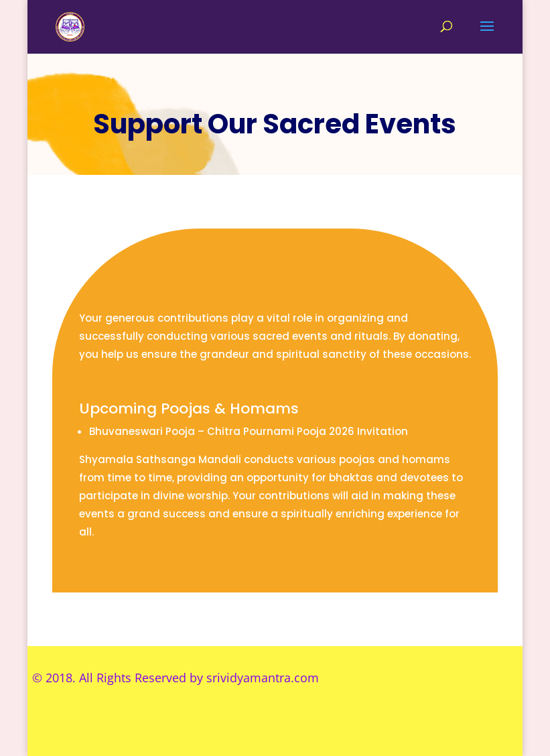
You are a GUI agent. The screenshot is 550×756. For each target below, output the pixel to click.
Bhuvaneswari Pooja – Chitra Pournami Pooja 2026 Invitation (249, 431)
